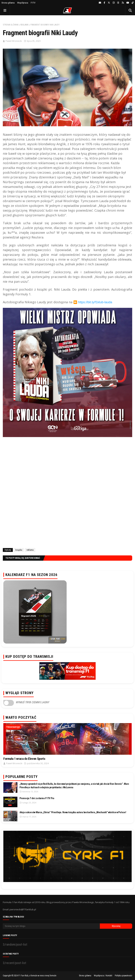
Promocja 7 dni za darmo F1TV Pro (37, 798)
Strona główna (8, 3)
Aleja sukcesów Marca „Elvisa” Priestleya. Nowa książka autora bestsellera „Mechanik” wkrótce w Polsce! (73, 812)
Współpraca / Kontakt (103, 976)
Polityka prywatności (123, 976)
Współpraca (23, 3)
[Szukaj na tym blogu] (51, 926)
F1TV (33, 3)
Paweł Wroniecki (14, 41)
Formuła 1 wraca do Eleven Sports (24, 759)
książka (19, 550)
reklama (24, 25)
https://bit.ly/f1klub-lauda (95, 302)
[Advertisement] (67, 504)
